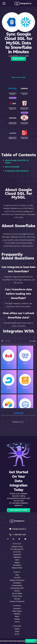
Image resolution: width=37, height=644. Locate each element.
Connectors (17, 555)
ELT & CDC (17, 552)
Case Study (13, 98)
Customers (17, 608)
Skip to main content (18, 77)
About (17, 616)
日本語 (17, 631)
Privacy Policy (17, 596)
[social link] (8, 539)
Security (17, 591)
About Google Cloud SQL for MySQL (17, 162)
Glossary (17, 599)
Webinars (17, 614)
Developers (17, 565)
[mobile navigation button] (4, 3)
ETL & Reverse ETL (17, 549)
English (17, 629)
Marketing (17, 557)
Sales (17, 560)
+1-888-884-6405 (18, 535)
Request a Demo (18, 59)
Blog (17, 575)
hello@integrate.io (18, 529)
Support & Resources (17, 580)
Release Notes (17, 568)
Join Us (17, 622)
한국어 (17, 634)
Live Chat (17, 578)
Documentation (17, 585)
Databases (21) (18, 422)
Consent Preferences (17, 601)
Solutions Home (17, 547)
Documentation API (17, 588)
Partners (17, 619)
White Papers (17, 611)
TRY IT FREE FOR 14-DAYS (19, 510)
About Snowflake (12, 167)
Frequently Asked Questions (17, 171)
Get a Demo (31, 641)
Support (17, 563)
